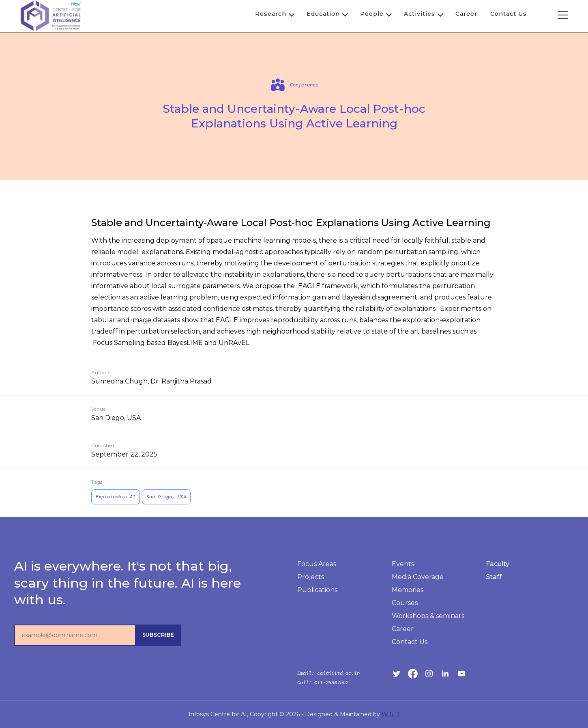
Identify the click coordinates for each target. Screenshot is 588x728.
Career (466, 14)
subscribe (158, 635)
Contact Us (509, 14)
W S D (391, 714)
